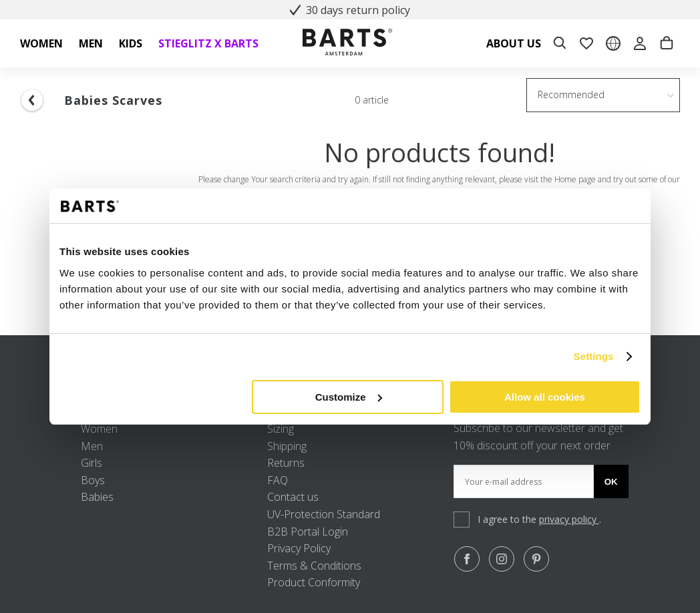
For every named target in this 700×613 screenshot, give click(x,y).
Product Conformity (314, 582)
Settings (594, 356)
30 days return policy (350, 10)
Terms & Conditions (314, 566)
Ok (611, 482)
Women (99, 429)
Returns (286, 463)
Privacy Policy (299, 548)
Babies (97, 497)
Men (92, 446)
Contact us (293, 497)
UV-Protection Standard (324, 514)
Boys (93, 480)
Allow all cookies (545, 397)
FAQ (278, 480)
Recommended (571, 94)
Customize (349, 397)
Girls (92, 463)
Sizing (281, 429)
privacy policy (569, 519)
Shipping (287, 446)
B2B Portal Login (308, 532)
